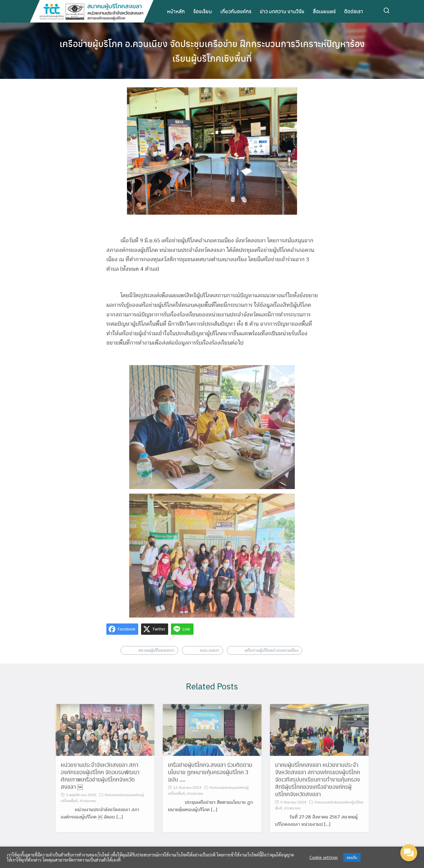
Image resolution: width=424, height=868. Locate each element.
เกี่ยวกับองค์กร (236, 11)
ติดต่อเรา (354, 11)
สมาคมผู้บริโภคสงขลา (156, 660)
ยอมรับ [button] (352, 857)
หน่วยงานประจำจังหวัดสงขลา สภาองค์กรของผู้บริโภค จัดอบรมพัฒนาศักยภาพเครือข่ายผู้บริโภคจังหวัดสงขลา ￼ (100, 785)
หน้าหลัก (176, 11)
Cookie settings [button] (324, 857)
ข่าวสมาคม (88, 810)
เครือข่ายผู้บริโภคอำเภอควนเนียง (272, 660)
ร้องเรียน (203, 11)
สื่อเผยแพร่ (324, 11)
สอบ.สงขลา (210, 660)
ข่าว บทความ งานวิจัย (282, 11)
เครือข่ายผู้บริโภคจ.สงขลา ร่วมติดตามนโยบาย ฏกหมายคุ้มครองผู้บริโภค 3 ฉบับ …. (210, 782)
